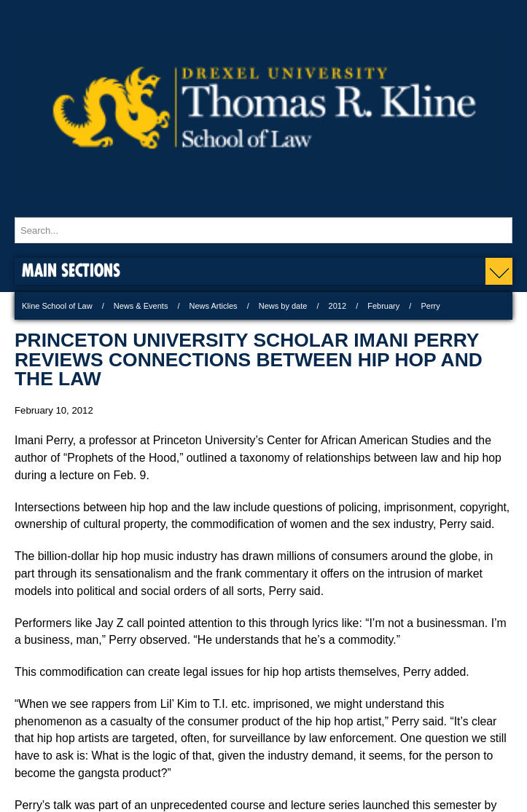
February (383, 306)
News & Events (141, 306)
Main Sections (71, 270)
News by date (283, 306)
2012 (337, 306)
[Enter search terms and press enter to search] (263, 230)
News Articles (214, 306)
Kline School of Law (57, 306)
